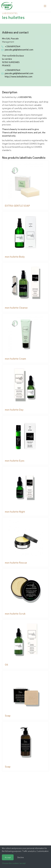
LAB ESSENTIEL (10, 13)
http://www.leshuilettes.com (18, 76)
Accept (8, 857)
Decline (21, 857)
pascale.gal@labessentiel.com (19, 49)
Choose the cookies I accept (14, 863)
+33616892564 (12, 46)
